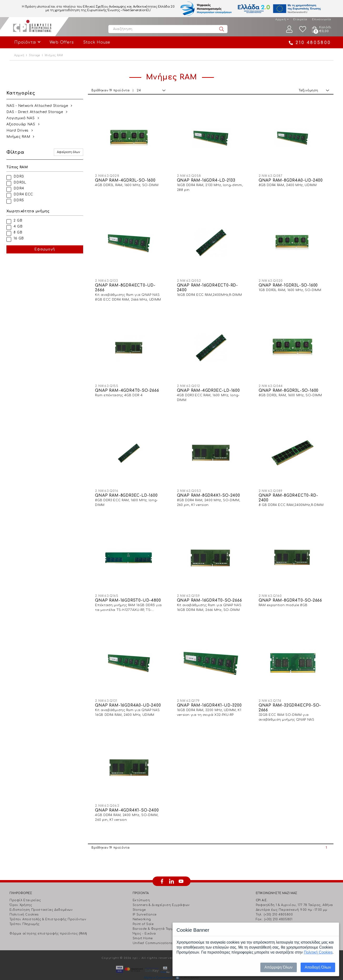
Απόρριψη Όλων (278, 967)
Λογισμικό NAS (24, 118)
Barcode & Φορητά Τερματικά (158, 919)
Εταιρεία (300, 19)
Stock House (97, 42)
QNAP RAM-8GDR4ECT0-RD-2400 (290, 492)
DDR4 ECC (26, 194)
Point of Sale (143, 915)
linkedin (171, 872)
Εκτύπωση (141, 891)
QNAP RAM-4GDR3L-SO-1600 (129, 179)
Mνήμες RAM (21, 137)
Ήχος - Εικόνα (144, 924)
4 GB (21, 226)
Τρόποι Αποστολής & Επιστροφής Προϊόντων (48, 910)
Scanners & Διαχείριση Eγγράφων (161, 896)
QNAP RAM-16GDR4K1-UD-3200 (212, 697)
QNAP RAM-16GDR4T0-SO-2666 (212, 594)
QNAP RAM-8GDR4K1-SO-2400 (211, 490)
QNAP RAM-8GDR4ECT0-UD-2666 (130, 285)
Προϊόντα (25, 42)
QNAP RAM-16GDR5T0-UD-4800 (132, 594)
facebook (162, 872)
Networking (142, 910)
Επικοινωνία (322, 19)
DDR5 (22, 200)
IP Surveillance (145, 905)
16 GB (22, 238)
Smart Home (143, 929)
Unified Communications (153, 934)
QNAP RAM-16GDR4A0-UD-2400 (132, 697)
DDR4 (22, 188)
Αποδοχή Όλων (318, 967)
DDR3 (22, 176)
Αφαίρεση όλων (73, 152)
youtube (181, 872)
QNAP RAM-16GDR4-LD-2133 (209, 179)
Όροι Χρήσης (21, 896)
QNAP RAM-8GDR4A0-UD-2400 (292, 179)
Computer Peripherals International (32, 27)
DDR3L (23, 182)
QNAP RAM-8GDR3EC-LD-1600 (131, 490)
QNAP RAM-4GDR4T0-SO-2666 (131, 386)
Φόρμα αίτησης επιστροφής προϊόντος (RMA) (48, 924)
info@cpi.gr (276, 915)
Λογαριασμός (289, 29)
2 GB (21, 220)
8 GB (21, 232)
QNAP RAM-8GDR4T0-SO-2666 (292, 594)
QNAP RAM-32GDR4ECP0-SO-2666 (291, 699)
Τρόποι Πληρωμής (25, 915)
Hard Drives (21, 131)
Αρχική (281, 19)
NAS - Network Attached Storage (40, 106)
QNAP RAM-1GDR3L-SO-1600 (290, 283)
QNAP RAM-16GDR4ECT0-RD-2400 (210, 285)
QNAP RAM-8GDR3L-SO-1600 (290, 386)
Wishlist (303, 29)
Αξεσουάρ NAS (24, 124)
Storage (35, 55)
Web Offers (62, 42)
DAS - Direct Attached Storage (38, 112)
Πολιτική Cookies (24, 905)
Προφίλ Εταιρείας (25, 891)
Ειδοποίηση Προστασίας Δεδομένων (41, 900)
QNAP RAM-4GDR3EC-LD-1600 (211, 386)
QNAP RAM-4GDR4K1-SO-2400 (131, 801)
